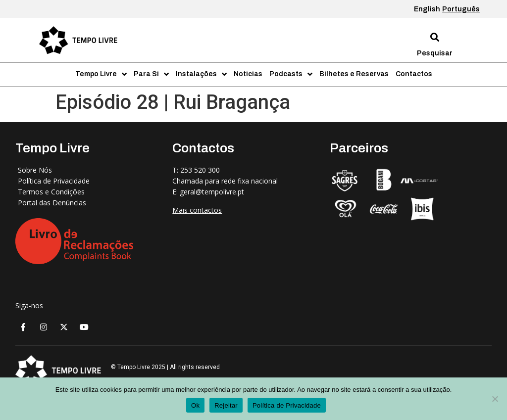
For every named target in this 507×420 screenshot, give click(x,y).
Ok (195, 405)
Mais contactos (197, 210)
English (427, 9)
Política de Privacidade (287, 405)
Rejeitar (226, 405)
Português (461, 9)
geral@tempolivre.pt (212, 192)
